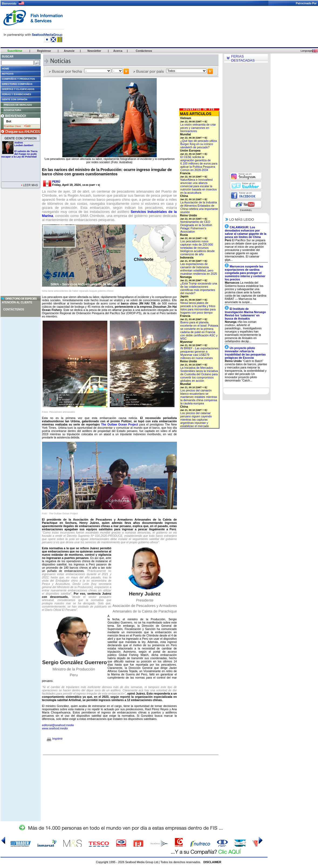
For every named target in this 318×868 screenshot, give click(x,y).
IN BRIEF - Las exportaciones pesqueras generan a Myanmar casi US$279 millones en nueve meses (199, 353)
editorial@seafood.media (58, 725)
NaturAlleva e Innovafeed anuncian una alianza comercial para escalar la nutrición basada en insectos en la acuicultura (199, 186)
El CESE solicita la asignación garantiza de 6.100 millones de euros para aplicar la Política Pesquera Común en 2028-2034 (199, 163)
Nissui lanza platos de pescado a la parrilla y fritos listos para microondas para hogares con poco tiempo (198, 308)
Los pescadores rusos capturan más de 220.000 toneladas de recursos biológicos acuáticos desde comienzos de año (198, 248)
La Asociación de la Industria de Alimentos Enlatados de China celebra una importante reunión (199, 207)
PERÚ (56, 182)
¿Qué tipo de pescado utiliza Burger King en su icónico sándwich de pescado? (199, 144)
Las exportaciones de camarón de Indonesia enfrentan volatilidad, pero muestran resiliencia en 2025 (199, 269)
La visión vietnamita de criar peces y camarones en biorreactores (198, 128)
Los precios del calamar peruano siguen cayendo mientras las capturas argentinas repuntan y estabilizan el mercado (196, 420)
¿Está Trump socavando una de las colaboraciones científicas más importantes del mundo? (199, 288)
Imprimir (55, 739)
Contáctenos (14, 309)
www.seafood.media (55, 728)
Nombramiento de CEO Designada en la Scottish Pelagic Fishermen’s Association (196, 227)
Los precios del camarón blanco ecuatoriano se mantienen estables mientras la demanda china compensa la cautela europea (199, 397)
